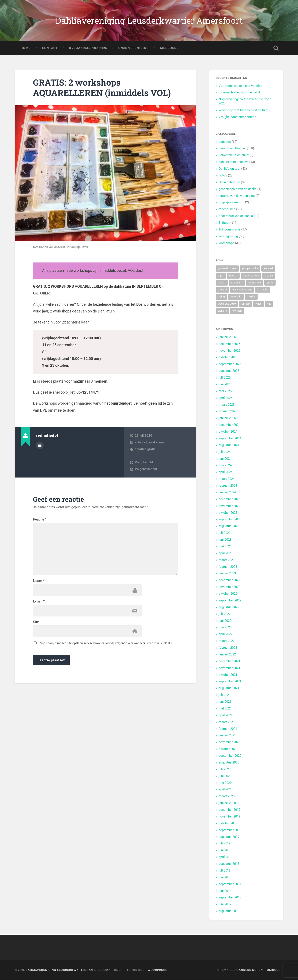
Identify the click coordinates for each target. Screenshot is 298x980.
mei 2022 (225, 627)
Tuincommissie (230, 230)
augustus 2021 (229, 688)
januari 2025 (227, 418)
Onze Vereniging (133, 48)
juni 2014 (225, 891)
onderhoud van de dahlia (236, 216)
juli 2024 (225, 452)
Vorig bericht (144, 462)
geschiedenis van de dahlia (238, 189)
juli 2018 (225, 870)
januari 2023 (227, 573)
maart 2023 (227, 560)
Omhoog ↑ (275, 970)
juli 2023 (225, 533)
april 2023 (226, 553)
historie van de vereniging (237, 196)
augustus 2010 (229, 911)
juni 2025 (225, 384)
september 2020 (230, 756)
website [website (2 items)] (222, 311)
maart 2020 (227, 796)
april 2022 (226, 634)
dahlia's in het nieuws (234, 162)
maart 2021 (227, 722)
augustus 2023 (229, 526)
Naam (39, 581)
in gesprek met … (231, 203)
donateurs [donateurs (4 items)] (237, 283)
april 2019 (226, 857)
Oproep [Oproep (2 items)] (246, 304)
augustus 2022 (229, 607)
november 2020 (229, 742)
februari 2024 (228, 486)
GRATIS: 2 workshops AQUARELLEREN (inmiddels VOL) (102, 88)
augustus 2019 (229, 837)
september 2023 (230, 519)
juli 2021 (225, 695)
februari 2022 (228, 648)
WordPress (157, 970)
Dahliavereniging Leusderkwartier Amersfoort (149, 20)
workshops (157, 443)
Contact (50, 48)
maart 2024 (227, 479)
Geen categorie (229, 182)
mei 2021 (225, 708)
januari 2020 (227, 803)
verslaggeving (228, 236)
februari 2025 (228, 411)
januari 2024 (227, 492)
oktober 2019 (228, 823)
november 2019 (229, 816)
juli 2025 (225, 378)
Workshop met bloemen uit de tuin (243, 110)
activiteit (141, 443)
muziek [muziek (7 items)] (251, 297)
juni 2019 (225, 850)
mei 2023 (225, 546)
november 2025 (229, 351)
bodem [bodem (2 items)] (233, 276)
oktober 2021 (228, 675)
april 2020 (226, 790)
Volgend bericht (146, 469)
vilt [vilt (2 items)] (269, 304)
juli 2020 (225, 769)
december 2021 (229, 661)
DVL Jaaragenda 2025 (88, 48)
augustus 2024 (229, 445)
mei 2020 (225, 783)
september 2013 (230, 898)
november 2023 (229, 506)
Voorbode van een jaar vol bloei (241, 86)
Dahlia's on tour (230, 169)
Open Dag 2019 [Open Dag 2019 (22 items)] (227, 304)
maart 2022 (227, 641)
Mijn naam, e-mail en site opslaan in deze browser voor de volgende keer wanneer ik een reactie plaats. (106, 644)
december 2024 (229, 425)
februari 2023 (228, 567)
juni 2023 (225, 540)
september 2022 (230, 600)
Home (26, 48)
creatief (140, 449)
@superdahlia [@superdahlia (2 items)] (250, 269)
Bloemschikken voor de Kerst (239, 93)
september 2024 (230, 438)
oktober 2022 (228, 594)
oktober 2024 (228, 432)
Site (36, 622)
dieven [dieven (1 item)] (222, 283)
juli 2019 (225, 844)
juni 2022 (225, 621)
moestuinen (227, 209)
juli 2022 (225, 614)
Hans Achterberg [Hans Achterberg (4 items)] (242, 290)
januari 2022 (227, 654)
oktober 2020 (228, 749)
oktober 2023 (228, 513)
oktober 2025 (228, 357)
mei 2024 (225, 465)
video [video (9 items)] (259, 304)
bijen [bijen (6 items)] (221, 276)
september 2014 (230, 884)
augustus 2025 (229, 371)
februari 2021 (228, 729)
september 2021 (230, 682)
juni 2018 (225, 877)
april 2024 (226, 472)
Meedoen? (169, 48)
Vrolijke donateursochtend (237, 117)
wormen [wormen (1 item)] (237, 311)
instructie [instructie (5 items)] (263, 290)
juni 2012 (225, 904)
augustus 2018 (229, 864)
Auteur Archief (40, 445)
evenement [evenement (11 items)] (255, 283)
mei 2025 (225, 391)
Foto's (223, 176)
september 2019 (230, 830)
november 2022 (229, 587)
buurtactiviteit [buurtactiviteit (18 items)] (251, 276)
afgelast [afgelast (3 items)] (268, 269)
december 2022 (229, 580)
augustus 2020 (229, 762)
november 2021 (229, 668)
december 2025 (229, 344)
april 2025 (226, 398)
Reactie (40, 519)
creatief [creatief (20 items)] (269, 276)
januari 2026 (227, 337)
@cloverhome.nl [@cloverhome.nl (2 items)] (227, 269)
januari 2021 (227, 736)
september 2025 (230, 364)
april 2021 (226, 715)
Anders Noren (251, 970)
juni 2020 (225, 776)
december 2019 (229, 810)
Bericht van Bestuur (232, 149)
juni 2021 (225, 702)
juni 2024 (225, 459)
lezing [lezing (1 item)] (221, 297)
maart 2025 (227, 405)
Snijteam (225, 223)
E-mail (39, 602)
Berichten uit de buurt (234, 155)
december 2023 (229, 499)
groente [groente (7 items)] (222, 290)
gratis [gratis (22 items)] (270, 283)
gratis (151, 449)
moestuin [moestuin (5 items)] (236, 297)
